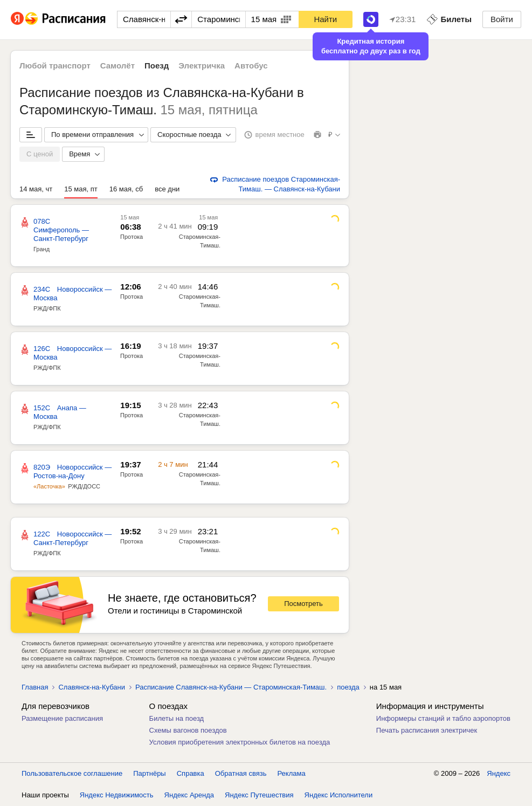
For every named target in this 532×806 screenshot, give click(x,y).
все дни (167, 189)
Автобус (251, 66)
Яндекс (499, 773)
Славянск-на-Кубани (91, 687)
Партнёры (149, 773)
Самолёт (118, 66)
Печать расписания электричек (427, 730)
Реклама (292, 773)
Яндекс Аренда (189, 795)
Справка (191, 773)
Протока (132, 237)
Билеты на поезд (177, 718)
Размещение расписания (62, 718)
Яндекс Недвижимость (117, 795)
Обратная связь (241, 773)
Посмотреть (303, 604)
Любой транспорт (55, 66)
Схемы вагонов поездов (188, 730)
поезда (348, 687)
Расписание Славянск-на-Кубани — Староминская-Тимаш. (231, 687)
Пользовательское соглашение (72, 773)
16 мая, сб (126, 189)
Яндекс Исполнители (339, 795)
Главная (35, 687)
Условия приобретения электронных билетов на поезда (240, 742)
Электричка (202, 66)
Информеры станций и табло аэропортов (443, 718)
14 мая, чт (36, 189)
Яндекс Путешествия (259, 795)
